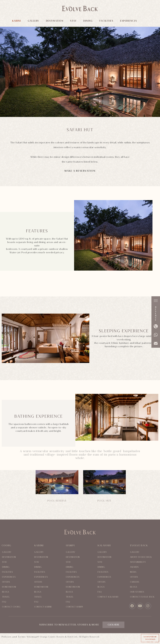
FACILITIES (107, 21)
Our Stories (137, 592)
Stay (5, 562)
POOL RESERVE (57, 501)
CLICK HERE (113, 625)
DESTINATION (55, 21)
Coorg (6, 545)
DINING (88, 21)
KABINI (17, 21)
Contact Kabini (43, 607)
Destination (9, 557)
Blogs (6, 592)
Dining (6, 567)
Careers (135, 582)
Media (133, 572)
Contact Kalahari (108, 597)
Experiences (9, 577)
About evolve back (141, 557)
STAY (73, 21)
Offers (6, 582)
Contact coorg (11, 607)
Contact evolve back (142, 597)
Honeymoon (9, 587)
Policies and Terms (14, 637)
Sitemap (32, 637)
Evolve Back (139, 545)
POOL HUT (104, 501)
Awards (134, 567)
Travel (6, 597)
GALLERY (34, 21)
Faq (4, 602)
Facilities (7, 572)
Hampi (70, 545)
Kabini (39, 545)
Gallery (7, 552)
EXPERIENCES (129, 21)
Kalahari (104, 545)
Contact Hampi (74, 607)
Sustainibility (138, 562)
